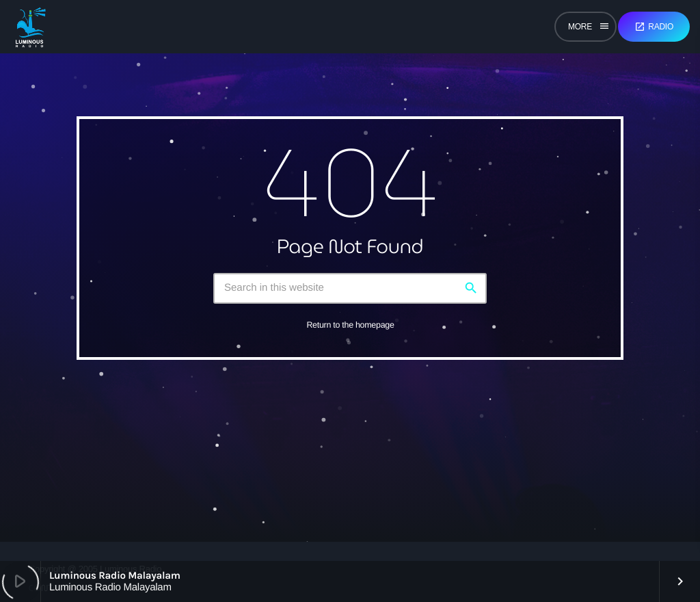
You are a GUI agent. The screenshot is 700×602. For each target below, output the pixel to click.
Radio (654, 27)
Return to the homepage (350, 325)
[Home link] (30, 27)
